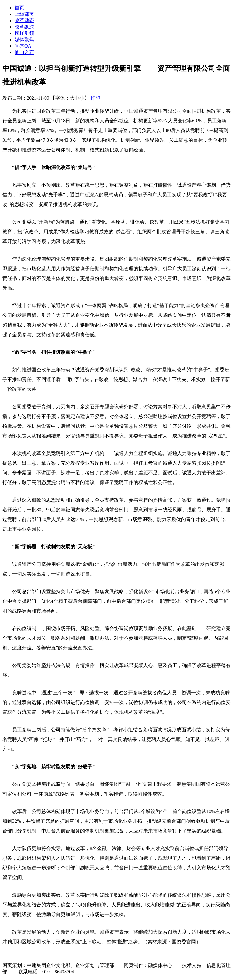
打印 (95, 98)
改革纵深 (24, 27)
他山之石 (24, 52)
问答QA (23, 46)
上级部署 (24, 14)
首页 (19, 8)
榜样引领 (24, 33)
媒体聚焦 (24, 40)
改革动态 (24, 20)
